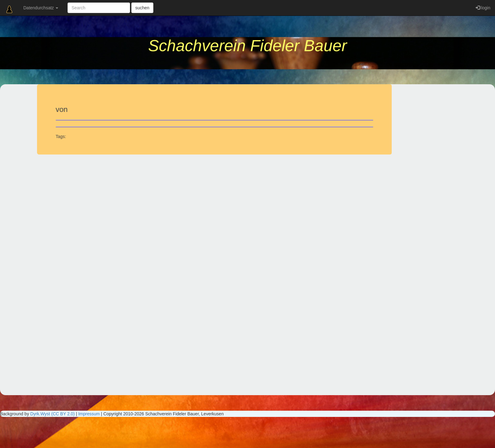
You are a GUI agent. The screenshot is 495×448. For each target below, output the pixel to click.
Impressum (89, 414)
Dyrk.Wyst (40, 414)
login (483, 8)
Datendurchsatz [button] (41, 8)
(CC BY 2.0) (63, 414)
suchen (142, 8)
